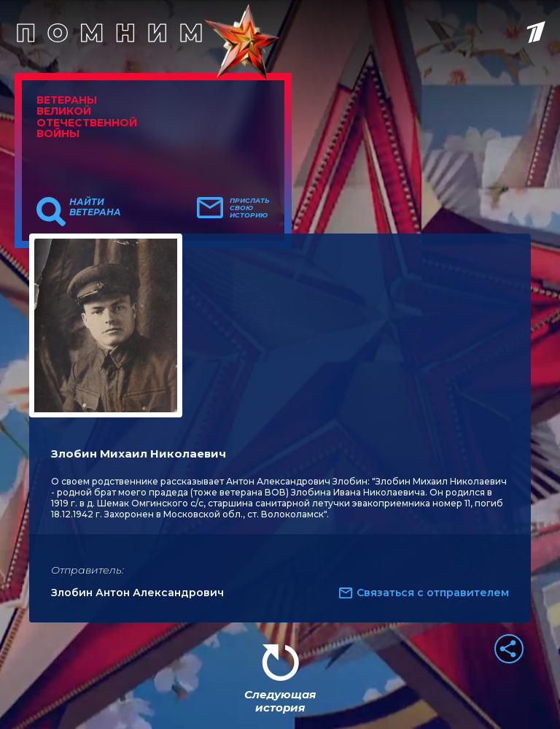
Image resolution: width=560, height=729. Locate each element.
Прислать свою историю (250, 208)
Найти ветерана (95, 207)
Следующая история (280, 701)
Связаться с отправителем (433, 593)
